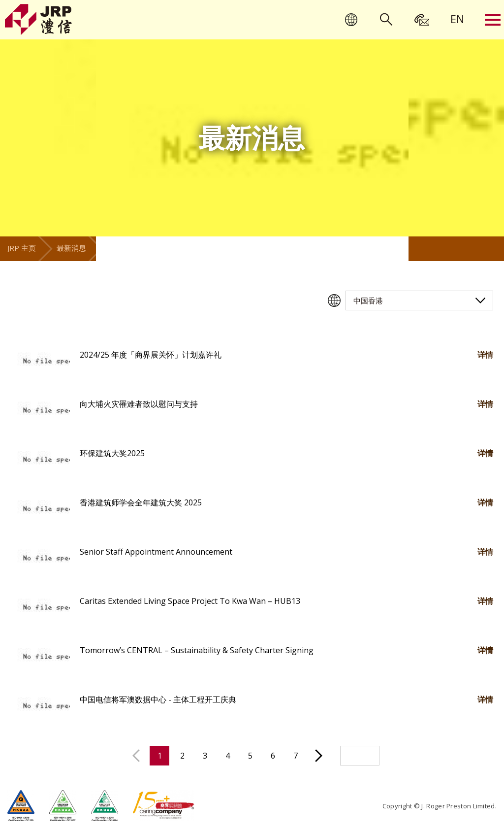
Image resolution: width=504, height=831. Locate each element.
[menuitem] (457, 19)
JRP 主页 (22, 248)
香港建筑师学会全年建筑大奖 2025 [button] (141, 502)
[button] (40, 362)
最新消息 (71, 248)
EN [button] (457, 19)
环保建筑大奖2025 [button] (112, 453)
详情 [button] (485, 355)
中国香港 (368, 300)
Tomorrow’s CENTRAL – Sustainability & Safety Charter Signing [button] (197, 650)
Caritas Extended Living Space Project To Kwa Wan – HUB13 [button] (190, 601)
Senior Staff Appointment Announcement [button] (156, 552)
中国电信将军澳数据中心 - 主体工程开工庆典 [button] (158, 699)
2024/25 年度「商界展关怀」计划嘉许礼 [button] (151, 355)
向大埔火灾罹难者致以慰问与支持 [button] (139, 404)
